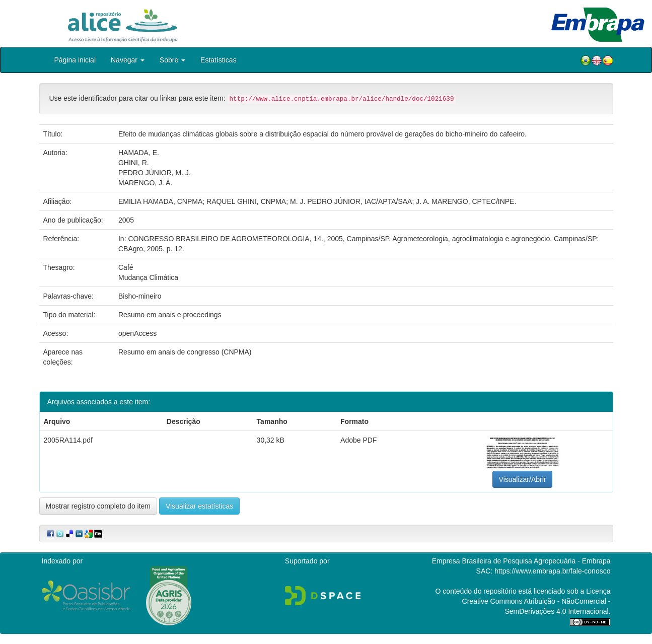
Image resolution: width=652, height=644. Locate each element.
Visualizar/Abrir (523, 479)
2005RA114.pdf (68, 440)
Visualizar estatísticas (199, 506)
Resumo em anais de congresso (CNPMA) (185, 352)
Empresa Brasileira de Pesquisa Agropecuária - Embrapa (521, 561)
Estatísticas (219, 60)
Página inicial (75, 60)
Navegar (128, 60)
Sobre (172, 60)
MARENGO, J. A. (145, 183)
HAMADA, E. (139, 153)
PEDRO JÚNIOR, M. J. (155, 173)
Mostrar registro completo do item (98, 506)
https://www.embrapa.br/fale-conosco (552, 571)
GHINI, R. (134, 163)
